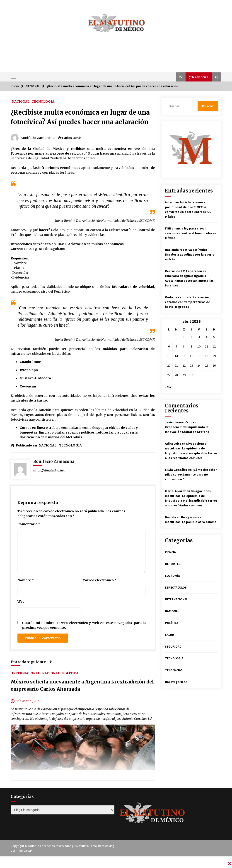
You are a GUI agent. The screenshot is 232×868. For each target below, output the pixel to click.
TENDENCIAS (174, 670)
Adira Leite (173, 444)
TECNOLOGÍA (43, 101)
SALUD (169, 635)
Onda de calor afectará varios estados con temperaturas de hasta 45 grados (187, 302)
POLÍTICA (70, 673)
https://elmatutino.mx (49, 470)
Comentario (29, 524)
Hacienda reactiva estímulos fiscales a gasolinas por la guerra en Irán (190, 254)
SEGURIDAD (173, 646)
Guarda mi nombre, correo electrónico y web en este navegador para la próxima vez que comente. (84, 625)
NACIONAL (21, 101)
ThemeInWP (24, 851)
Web (21, 602)
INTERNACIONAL (26, 673)
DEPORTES (173, 564)
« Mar (168, 387)
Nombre (26, 580)
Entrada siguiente (31, 662)
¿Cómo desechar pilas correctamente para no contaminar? (191, 474)
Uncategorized (176, 682)
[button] (181, 77)
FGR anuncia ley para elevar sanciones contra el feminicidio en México (191, 233)
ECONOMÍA (172, 576)
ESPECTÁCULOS (176, 587)
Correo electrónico (100, 580)
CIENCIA (170, 552)
